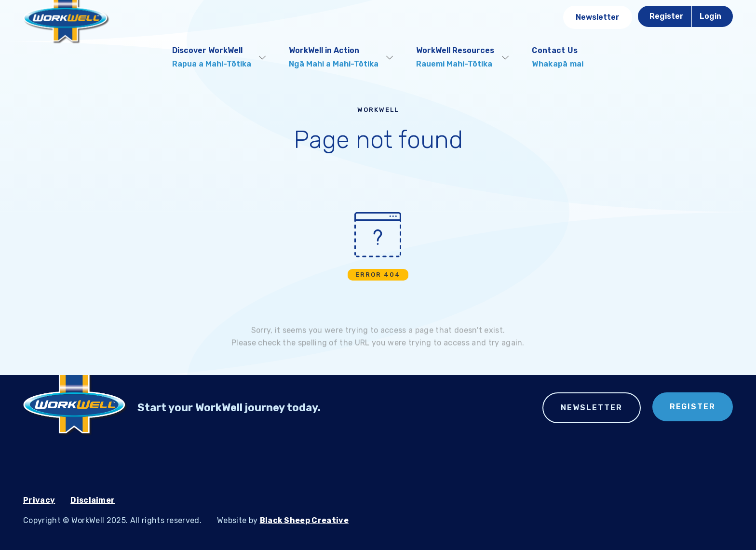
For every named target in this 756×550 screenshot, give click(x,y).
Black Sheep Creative (304, 520)
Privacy (39, 500)
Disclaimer (93, 500)
